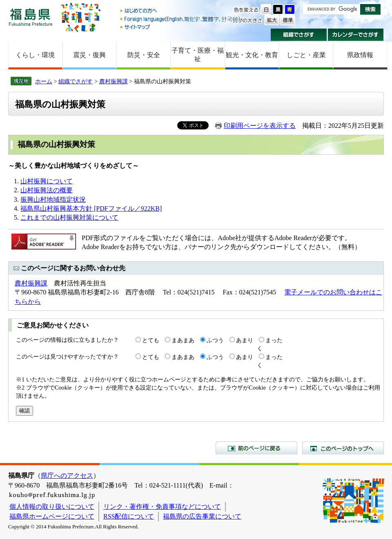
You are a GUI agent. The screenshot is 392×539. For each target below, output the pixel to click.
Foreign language (181, 19)
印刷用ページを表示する (260, 126)
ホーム (44, 81)
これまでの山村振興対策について (69, 217)
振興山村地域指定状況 (53, 199)
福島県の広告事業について (202, 516)
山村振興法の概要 (47, 190)
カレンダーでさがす (356, 35)
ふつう (215, 340)
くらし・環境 (35, 55)
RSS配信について (129, 516)
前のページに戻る (256, 448)
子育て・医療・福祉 (198, 55)
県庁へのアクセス (67, 476)
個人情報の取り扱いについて (52, 507)
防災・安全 (144, 55)
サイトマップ (181, 27)
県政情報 (360, 55)
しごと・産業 (306, 55)
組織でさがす (299, 35)
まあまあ (183, 340)
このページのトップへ (343, 448)
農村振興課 (114, 81)
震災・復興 (89, 55)
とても (151, 340)
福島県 (31, 17)
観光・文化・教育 (252, 55)
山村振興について (47, 181)
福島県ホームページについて (52, 516)
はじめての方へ (181, 11)
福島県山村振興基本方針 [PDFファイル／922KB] (91, 208)
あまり (245, 340)
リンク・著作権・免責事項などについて (162, 507)
